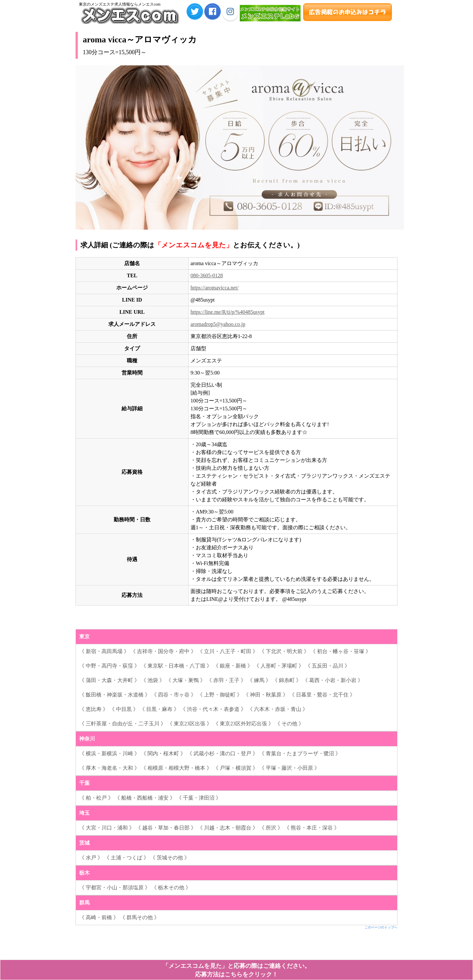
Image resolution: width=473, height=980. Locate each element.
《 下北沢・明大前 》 (284, 651)
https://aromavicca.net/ (214, 288)
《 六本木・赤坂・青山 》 (278, 709)
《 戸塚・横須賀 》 (236, 768)
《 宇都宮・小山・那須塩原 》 (115, 888)
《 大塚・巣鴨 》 (186, 680)
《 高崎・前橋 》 (99, 917)
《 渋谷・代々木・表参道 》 (213, 709)
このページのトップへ (381, 927)
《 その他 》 (289, 724)
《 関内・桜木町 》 (163, 753)
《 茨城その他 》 (170, 858)
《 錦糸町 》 (287, 680)
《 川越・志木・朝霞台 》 (228, 828)
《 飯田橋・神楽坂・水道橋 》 (115, 695)
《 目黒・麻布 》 (159, 709)
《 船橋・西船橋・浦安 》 (145, 798)
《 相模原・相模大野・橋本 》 (176, 768)
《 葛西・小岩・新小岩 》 (333, 680)
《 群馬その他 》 (140, 917)
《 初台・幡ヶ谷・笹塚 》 (341, 651)
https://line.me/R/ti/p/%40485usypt (227, 312)
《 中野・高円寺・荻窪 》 (109, 666)
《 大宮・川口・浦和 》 (107, 828)
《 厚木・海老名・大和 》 (109, 768)
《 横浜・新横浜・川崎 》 (109, 753)
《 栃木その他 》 (171, 888)
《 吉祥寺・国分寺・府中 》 (163, 651)
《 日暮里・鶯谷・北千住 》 (322, 695)
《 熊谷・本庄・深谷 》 (312, 828)
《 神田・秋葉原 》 (266, 695)
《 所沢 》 (271, 828)
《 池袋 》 (153, 680)
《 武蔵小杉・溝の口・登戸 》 (222, 753)
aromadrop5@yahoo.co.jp (218, 324)
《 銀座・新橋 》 (233, 666)
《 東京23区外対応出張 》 (243, 724)
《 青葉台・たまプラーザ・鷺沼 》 (300, 753)
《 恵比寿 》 (94, 709)
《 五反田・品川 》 (327, 666)
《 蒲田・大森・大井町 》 (109, 680)
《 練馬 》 (259, 680)
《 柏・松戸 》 (96, 798)
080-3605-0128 (207, 275)
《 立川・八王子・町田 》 (228, 651)
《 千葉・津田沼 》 (199, 798)
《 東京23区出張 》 (190, 724)
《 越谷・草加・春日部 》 (166, 828)
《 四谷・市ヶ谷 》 (174, 695)
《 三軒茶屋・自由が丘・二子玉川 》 (123, 724)
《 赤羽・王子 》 (226, 680)
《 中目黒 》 (124, 709)
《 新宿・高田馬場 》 (104, 651)
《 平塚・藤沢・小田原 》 (289, 768)
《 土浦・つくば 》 (126, 858)
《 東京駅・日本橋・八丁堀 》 (176, 666)
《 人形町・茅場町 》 (279, 666)
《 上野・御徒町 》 (220, 695)
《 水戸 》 (91, 858)
